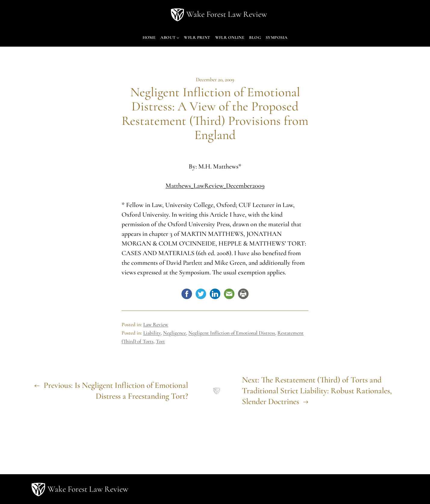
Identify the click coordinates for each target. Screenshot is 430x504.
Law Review (156, 325)
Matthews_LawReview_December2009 (215, 186)
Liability (152, 333)
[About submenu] (178, 38)
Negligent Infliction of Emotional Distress (232, 333)
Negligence (175, 333)
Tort (160, 341)
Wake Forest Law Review (227, 14)
